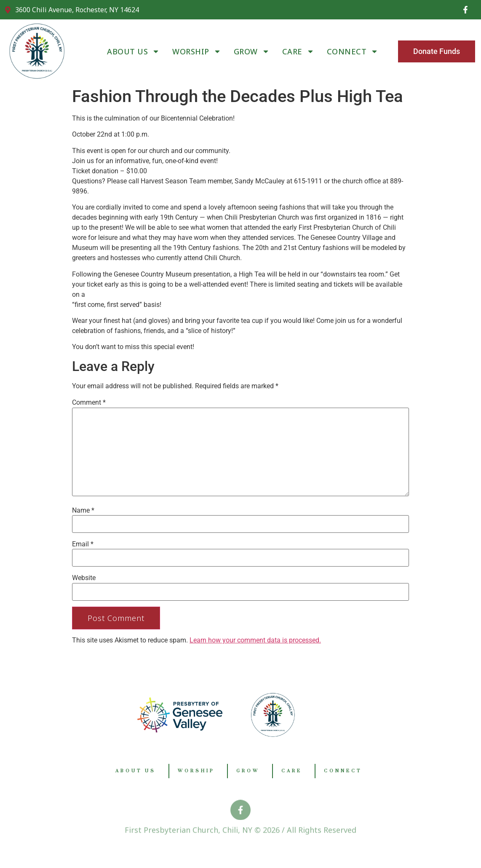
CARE (298, 51)
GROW (252, 51)
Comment (89, 403)
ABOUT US (133, 51)
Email (83, 544)
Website (84, 578)
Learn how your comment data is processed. (255, 640)
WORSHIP (197, 51)
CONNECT (353, 51)
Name (83, 511)
